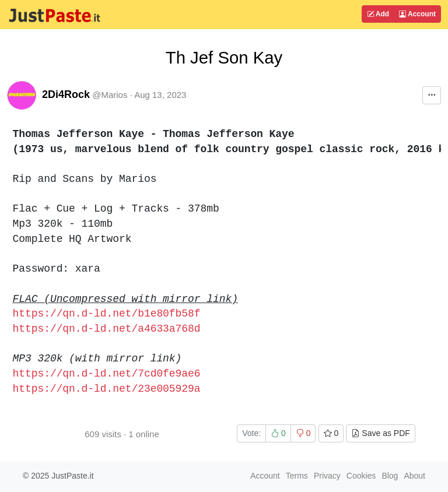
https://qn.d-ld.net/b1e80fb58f (107, 314)
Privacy (327, 476)
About (414, 476)
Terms (297, 476)
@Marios (110, 95)
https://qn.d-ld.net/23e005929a (107, 389)
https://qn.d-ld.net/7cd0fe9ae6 (107, 374)
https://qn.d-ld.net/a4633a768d (107, 329)
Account (417, 14)
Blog (390, 476)
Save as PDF (380, 433)
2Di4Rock (66, 94)
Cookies (361, 476)
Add (378, 14)
